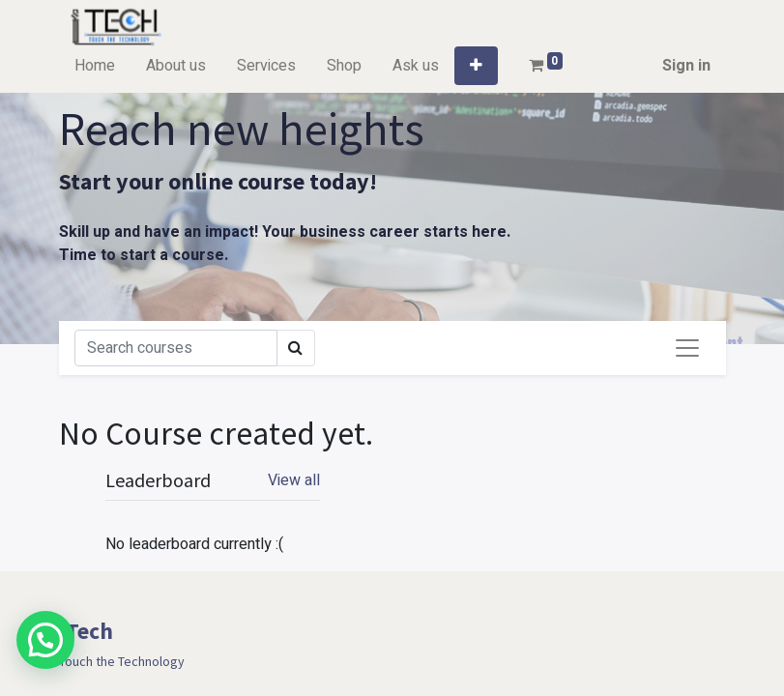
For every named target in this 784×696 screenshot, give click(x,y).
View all (294, 480)
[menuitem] (95, 66)
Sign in (686, 66)
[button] (476, 66)
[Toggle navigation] (687, 348)
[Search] (176, 348)
